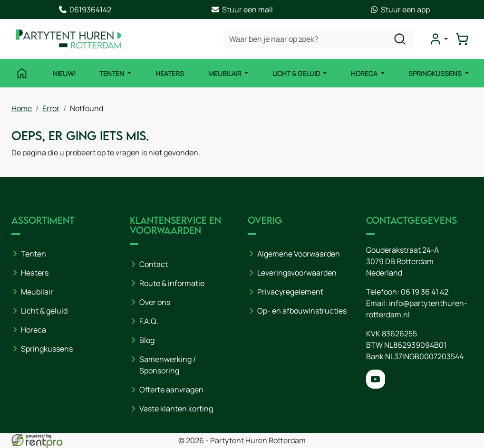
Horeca (365, 73)
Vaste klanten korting (176, 409)
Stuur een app (400, 10)
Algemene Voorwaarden (299, 254)
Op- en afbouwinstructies (302, 311)
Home (22, 108)
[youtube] (376, 379)
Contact (154, 264)
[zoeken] (400, 39)
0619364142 (85, 10)
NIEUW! (64, 73)
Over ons (155, 302)
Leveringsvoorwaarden (297, 273)
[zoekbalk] (319, 39)
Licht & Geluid (297, 73)
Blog (147, 340)
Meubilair (226, 73)
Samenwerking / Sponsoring (168, 365)
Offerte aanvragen (171, 390)
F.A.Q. (149, 321)
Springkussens (436, 73)
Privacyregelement (290, 292)
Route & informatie (172, 283)
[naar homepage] (68, 39)
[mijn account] (438, 39)
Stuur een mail (242, 10)
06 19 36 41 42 (425, 292)
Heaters (170, 73)
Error (51, 108)
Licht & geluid (44, 311)
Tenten (112, 73)
